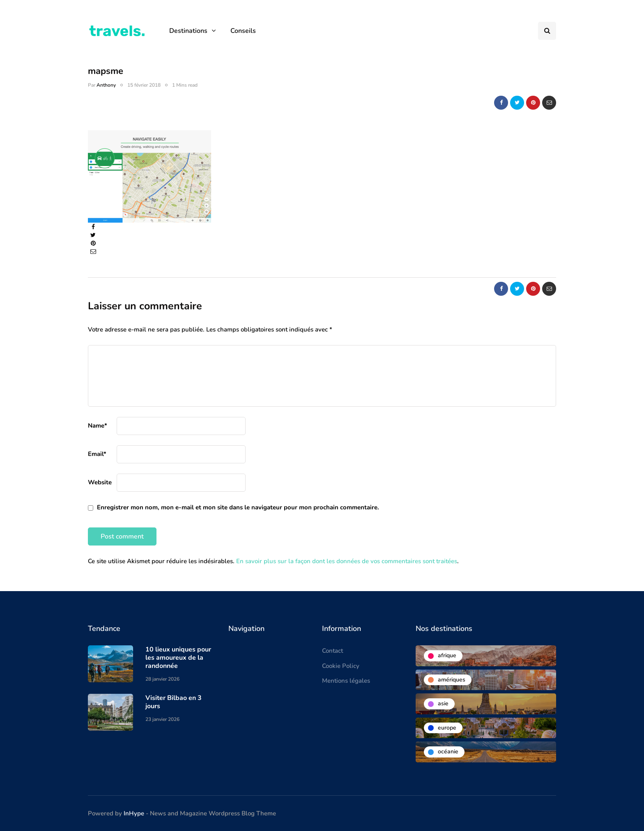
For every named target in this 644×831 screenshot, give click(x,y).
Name (98, 426)
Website (100, 482)
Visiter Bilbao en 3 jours (174, 702)
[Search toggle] (547, 31)
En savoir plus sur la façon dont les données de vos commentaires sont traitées (347, 561)
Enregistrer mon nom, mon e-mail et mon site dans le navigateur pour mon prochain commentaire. (238, 507)
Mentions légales (346, 681)
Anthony (106, 85)
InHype (134, 813)
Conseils (243, 31)
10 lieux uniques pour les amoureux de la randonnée (178, 658)
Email (97, 454)
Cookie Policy (341, 666)
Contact (332, 651)
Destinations (188, 31)
